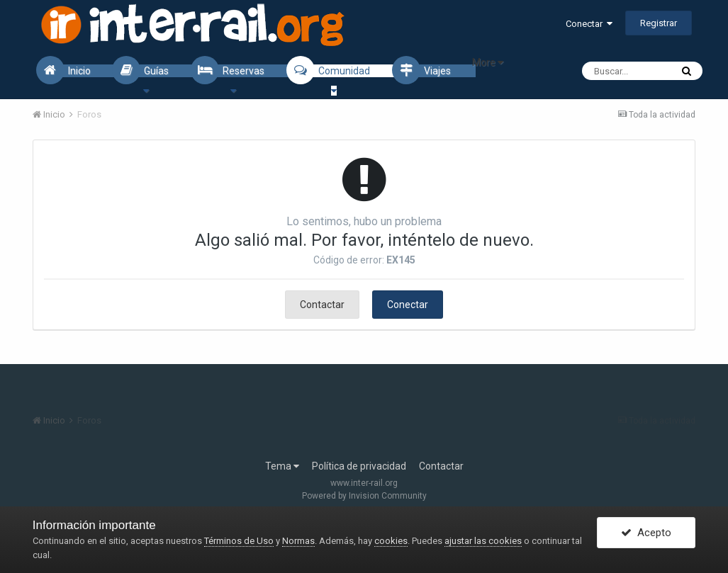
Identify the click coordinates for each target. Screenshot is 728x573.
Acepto (646, 533)
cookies (391, 541)
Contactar (322, 305)
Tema (282, 466)
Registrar (659, 23)
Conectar (589, 24)
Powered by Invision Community (364, 496)
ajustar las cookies (483, 541)
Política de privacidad (359, 466)
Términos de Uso (239, 541)
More (488, 62)
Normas (298, 541)
